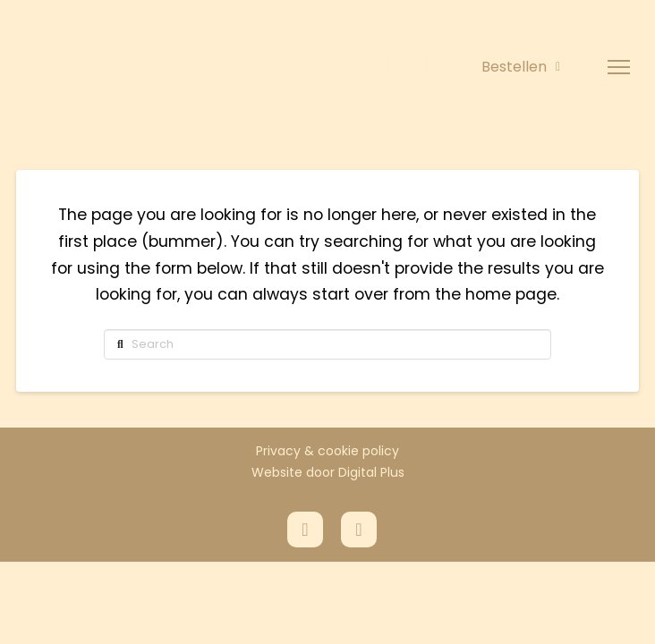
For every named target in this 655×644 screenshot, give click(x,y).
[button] (619, 68)
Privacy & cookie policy (327, 451)
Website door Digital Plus (328, 472)
